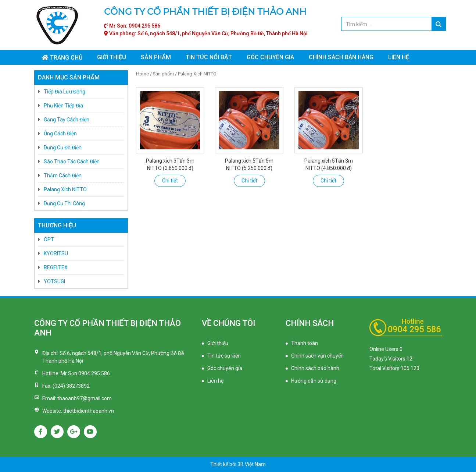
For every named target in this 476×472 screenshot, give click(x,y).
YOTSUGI (54, 281)
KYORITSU (56, 253)
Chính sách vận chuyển (317, 356)
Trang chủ (66, 58)
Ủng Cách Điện (60, 134)
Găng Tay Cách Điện (67, 120)
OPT (49, 239)
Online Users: (384, 349)
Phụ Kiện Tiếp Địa (63, 106)
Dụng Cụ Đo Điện (63, 148)
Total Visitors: (385, 368)
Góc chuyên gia (270, 57)
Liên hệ (399, 57)
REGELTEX (56, 267)
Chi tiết (170, 181)
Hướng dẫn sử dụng (314, 381)
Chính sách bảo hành (315, 368)
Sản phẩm (156, 57)
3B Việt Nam (252, 464)
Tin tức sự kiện (224, 356)
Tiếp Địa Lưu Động (65, 92)
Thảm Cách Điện (63, 175)
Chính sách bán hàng (341, 57)
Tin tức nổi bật (209, 57)
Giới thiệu (112, 57)
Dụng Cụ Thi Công (64, 203)
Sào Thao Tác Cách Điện (72, 162)
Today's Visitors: (388, 359)
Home (142, 74)
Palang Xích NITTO (65, 189)
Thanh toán (305, 343)
